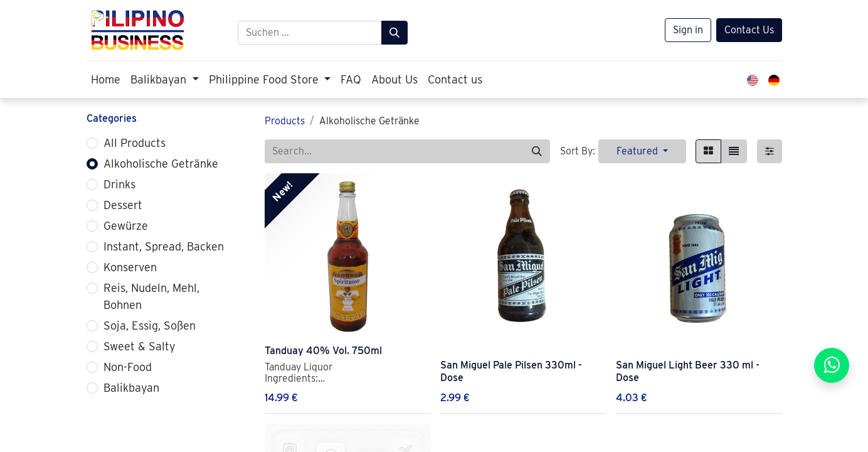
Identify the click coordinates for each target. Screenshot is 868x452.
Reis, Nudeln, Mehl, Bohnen (151, 296)
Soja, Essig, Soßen (150, 326)
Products (285, 121)
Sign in (688, 30)
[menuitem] (106, 79)
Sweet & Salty (140, 346)
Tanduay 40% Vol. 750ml (323, 351)
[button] (642, 151)
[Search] (537, 151)
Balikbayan (131, 388)
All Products (135, 143)
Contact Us (749, 30)
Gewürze (126, 226)
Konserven (130, 267)
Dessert (123, 205)
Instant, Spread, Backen (164, 246)
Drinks (119, 184)
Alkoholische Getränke (161, 164)
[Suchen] (394, 33)
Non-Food (128, 367)
